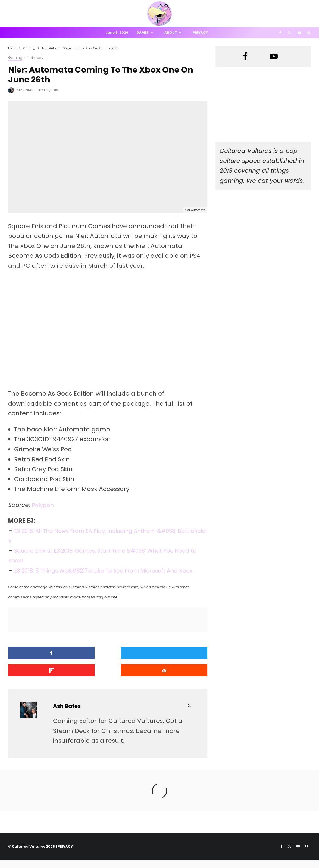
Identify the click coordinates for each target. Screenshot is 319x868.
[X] (289, 33)
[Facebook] (280, 33)
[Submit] (40, 679)
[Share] (40, 663)
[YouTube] (299, 33)
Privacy (200, 32)
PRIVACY (65, 854)
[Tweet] (108, 663)
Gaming (15, 57)
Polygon (44, 505)
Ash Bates (25, 90)
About (171, 32)
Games (143, 32)
